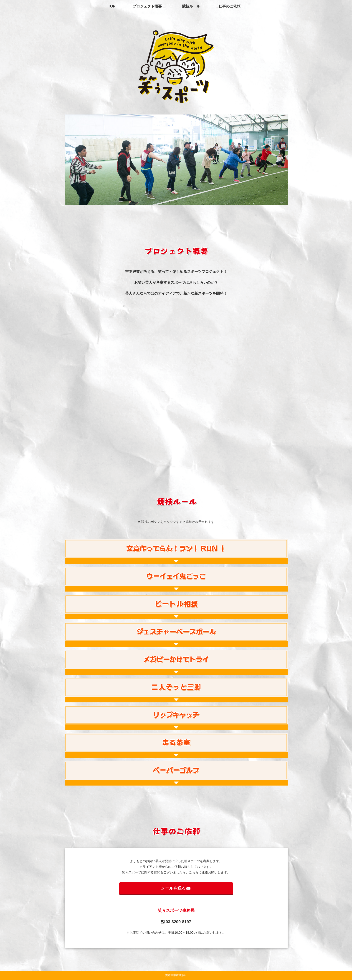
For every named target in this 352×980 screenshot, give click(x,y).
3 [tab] (176, 202)
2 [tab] (169, 202)
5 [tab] (190, 202)
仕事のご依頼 (230, 6)
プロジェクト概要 (147, 6)
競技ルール (191, 6)
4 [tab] (183, 202)
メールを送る (176, 888)
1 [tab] (162, 202)
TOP (112, 6)
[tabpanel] (176, 160)
